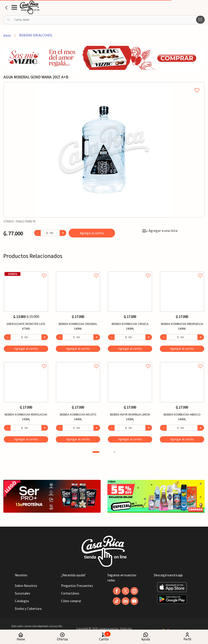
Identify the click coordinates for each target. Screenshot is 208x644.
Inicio (7, 35)
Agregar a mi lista (104, 85)
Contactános (70, 593)
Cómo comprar (71, 601)
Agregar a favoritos (26, 271)
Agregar (26, 349)
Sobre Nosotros (26, 586)
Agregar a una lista (160, 230)
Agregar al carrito (92, 233)
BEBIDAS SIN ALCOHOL (36, 35)
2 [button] (115, 452)
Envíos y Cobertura (28, 609)
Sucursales (23, 593)
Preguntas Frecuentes (77, 586)
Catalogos (22, 601)
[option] (104, 150)
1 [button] (96, 452)
